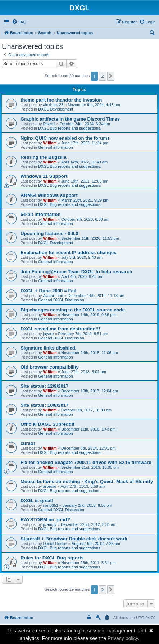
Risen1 (49, 124)
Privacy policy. (123, 638)
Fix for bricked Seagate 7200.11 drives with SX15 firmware (86, 462)
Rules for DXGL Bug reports (52, 558)
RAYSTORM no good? (45, 520)
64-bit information (40, 214)
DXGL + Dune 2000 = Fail (48, 291)
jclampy (49, 524)
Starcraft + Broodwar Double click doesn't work (74, 539)
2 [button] (102, 76)
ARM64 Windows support (49, 195)
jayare (48, 334)
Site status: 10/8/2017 (44, 405)
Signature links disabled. (48, 348)
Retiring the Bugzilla (43, 157)
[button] (111, 76)
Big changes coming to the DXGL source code (73, 310)
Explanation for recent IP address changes (69, 253)
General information (56, 147)
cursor (28, 443)
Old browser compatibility (50, 367)
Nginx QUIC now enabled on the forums (65, 138)
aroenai (49, 486)
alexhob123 (53, 105)
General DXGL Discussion (61, 300)
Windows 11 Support (44, 176)
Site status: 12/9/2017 (44, 386)
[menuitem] (19, 22)
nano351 (51, 505)
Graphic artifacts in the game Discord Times (70, 119)
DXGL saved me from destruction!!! (60, 329)
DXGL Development (56, 109)
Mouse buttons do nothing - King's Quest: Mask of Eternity (87, 481)
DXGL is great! (37, 501)
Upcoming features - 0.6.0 (49, 233)
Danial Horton (55, 544)
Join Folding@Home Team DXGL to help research (76, 272)
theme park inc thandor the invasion (61, 100)
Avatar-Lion (53, 296)
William (50, 143)
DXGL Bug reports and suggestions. (70, 128)
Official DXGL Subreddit (47, 424)
